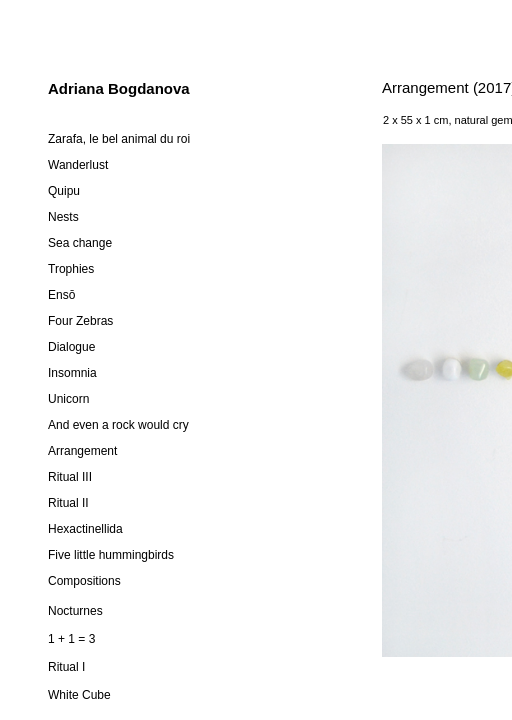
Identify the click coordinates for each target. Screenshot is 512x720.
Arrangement (82, 451)
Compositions (84, 581)
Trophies (71, 269)
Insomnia (72, 373)
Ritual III (70, 477)
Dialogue (71, 347)
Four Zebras (80, 321)
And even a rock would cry (118, 425)
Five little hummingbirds (111, 555)
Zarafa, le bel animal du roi (119, 139)
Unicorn (68, 399)
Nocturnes (75, 611)
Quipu (64, 191)
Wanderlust (78, 165)
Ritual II (68, 503)
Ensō (61, 295)
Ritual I (66, 667)
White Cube (79, 695)
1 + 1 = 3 (71, 639)
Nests (63, 217)
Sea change (80, 243)
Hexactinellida (85, 529)
